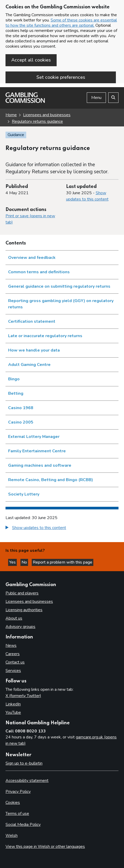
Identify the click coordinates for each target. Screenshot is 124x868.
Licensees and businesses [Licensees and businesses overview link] (47, 115)
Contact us (15, 662)
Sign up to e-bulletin (24, 763)
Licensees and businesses (29, 602)
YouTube (13, 713)
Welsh (12, 836)
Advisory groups (20, 627)
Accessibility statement (27, 781)
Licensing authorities (24, 610)
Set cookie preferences (61, 77)
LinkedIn (13, 704)
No (25, 562)
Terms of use (17, 814)
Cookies (13, 803)
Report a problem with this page (63, 562)
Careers (13, 654)
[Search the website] (113, 98)
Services (13, 671)
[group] (62, 528)
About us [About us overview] (14, 618)
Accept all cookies (31, 60)
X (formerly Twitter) (23, 696)
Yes (13, 562)
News (11, 646)
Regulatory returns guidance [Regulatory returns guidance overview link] (37, 121)
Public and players (22, 593)
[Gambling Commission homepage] (25, 102)
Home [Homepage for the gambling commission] (11, 115)
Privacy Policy (18, 792)
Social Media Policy (23, 825)
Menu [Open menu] (96, 98)
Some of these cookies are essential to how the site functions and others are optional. (61, 23)
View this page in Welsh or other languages (45, 847)
